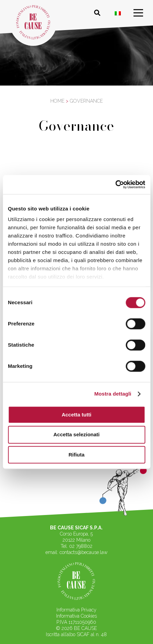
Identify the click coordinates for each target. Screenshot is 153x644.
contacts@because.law (84, 552)
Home (57, 101)
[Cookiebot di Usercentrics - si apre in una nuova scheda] (115, 184)
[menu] (138, 13)
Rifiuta (76, 455)
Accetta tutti (76, 415)
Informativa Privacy (76, 610)
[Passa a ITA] (118, 13)
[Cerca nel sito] (97, 13)
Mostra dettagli (113, 394)
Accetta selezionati (76, 435)
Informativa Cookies (76, 616)
